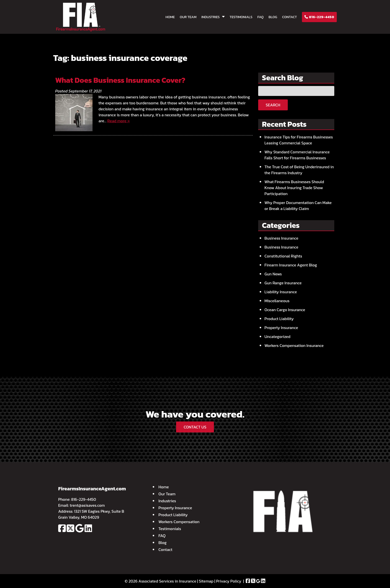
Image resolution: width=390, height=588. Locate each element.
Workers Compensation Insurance (294, 345)
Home (170, 17)
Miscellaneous (277, 301)
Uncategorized (277, 336)
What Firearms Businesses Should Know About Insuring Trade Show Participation (294, 188)
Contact (289, 17)
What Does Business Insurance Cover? (120, 80)
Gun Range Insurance (283, 283)
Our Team (188, 17)
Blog (273, 17)
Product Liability (279, 319)
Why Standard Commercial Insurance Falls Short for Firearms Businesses (297, 155)
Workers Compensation (179, 522)
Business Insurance (281, 238)
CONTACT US (195, 427)
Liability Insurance (281, 292)
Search (273, 105)
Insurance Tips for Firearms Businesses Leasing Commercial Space (299, 140)
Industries (211, 17)
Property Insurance (281, 328)
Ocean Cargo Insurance (285, 310)
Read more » (119, 121)
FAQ (261, 17)
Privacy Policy (229, 581)
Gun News (273, 274)
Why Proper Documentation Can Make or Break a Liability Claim (298, 206)
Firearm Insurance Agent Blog (291, 265)
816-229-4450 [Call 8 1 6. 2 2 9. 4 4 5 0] (84, 499)
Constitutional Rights (283, 256)
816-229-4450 (319, 17)
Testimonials (241, 17)
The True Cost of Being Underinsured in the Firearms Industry (299, 170)
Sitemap (206, 581)
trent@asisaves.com (87, 505)
